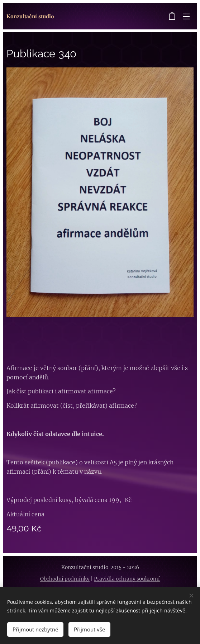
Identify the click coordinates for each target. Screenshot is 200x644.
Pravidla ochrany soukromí (127, 579)
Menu (186, 16)
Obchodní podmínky (65, 579)
